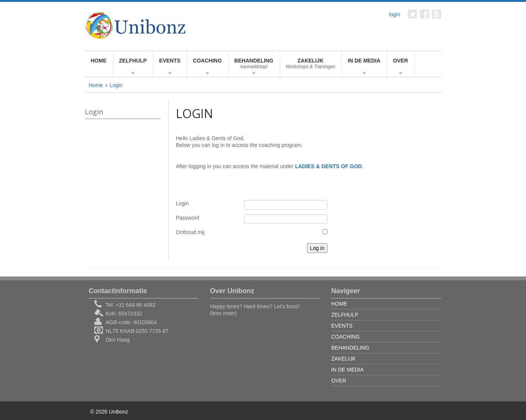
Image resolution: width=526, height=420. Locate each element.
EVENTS (170, 66)
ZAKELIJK (311, 66)
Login (116, 85)
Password (187, 218)
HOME (99, 61)
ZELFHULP (133, 66)
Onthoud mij (190, 232)
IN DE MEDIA (364, 66)
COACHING (207, 66)
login (394, 14)
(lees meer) (223, 313)
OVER (401, 66)
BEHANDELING (254, 66)
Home (96, 85)
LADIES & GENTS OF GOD (328, 166)
